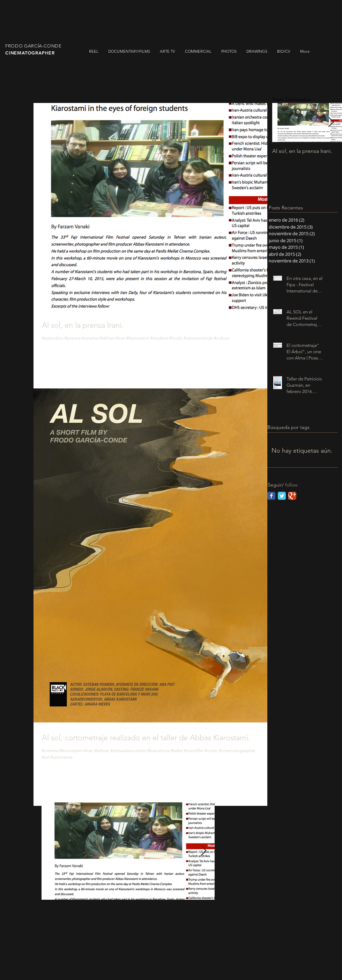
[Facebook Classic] (271, 496)
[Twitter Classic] (282, 496)
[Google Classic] (292, 496)
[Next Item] (203, 851)
